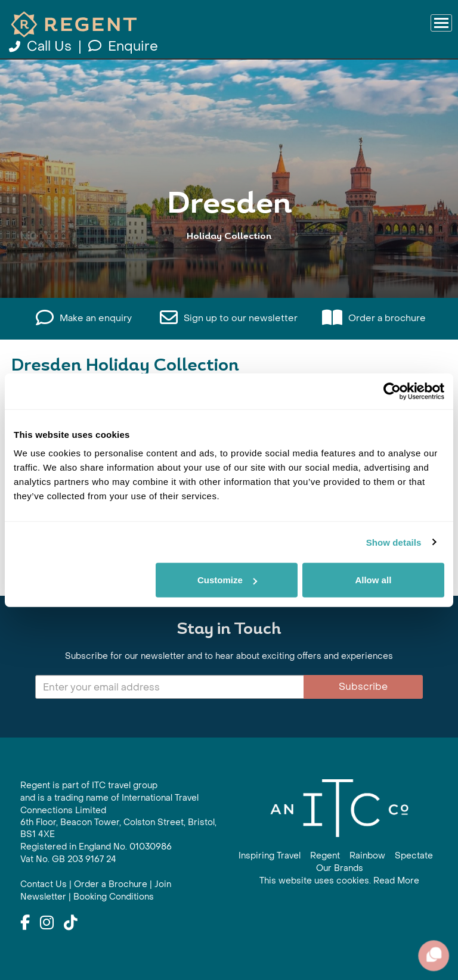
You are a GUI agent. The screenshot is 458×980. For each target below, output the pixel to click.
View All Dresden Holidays (229, 259)
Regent (325, 856)
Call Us (42, 46)
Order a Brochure (111, 884)
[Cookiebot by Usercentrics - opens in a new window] (392, 391)
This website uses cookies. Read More (339, 881)
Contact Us (44, 884)
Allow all (373, 580)
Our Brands (340, 868)
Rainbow (367, 856)
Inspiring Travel (270, 856)
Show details (394, 542)
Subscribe (363, 687)
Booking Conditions (114, 897)
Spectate (414, 856)
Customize (227, 580)
